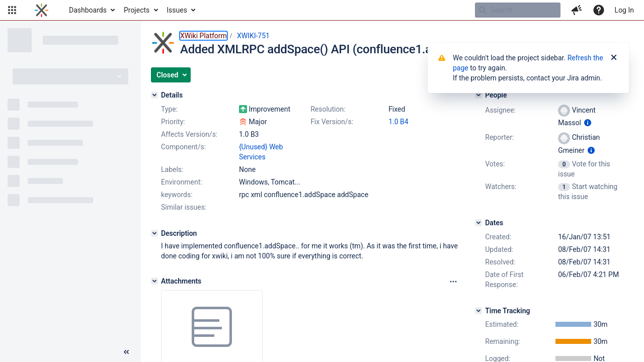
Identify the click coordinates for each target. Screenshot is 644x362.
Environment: (182, 182)
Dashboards (88, 10)
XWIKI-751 (253, 36)
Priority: (173, 122)
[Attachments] (154, 281)
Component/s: (183, 147)
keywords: (177, 195)
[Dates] (478, 223)
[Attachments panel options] (453, 282)
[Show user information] (588, 123)
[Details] (154, 95)
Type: (169, 109)
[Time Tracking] (478, 311)
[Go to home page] (42, 10)
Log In (624, 10)
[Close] (614, 58)
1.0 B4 (398, 122)
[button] (12, 10)
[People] (478, 95)
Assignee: (500, 110)
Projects (137, 10)
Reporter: (499, 137)
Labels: (172, 169)
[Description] (154, 233)
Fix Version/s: (332, 122)
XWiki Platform (204, 36)
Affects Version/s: (189, 134)
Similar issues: (184, 207)
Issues (177, 10)
